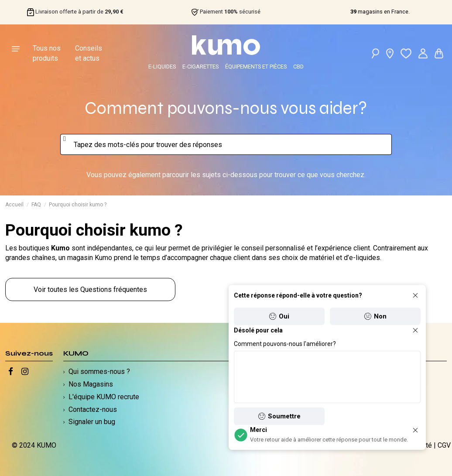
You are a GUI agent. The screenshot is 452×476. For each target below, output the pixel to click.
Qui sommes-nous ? (99, 372)
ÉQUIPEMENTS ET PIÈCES (256, 67)
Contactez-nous (93, 409)
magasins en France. (380, 12)
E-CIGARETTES (200, 67)
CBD (298, 67)
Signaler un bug (92, 422)
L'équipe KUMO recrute (104, 397)
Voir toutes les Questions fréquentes (90, 289)
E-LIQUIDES (162, 67)
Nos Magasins (91, 384)
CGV (444, 445)
